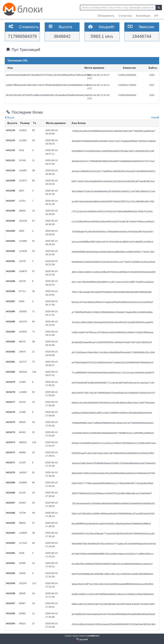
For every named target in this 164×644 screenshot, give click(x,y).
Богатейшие (143, 16)
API (156, 16)
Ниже (155, 118)
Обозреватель (106, 16)
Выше (10, 118)
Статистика (125, 16)
